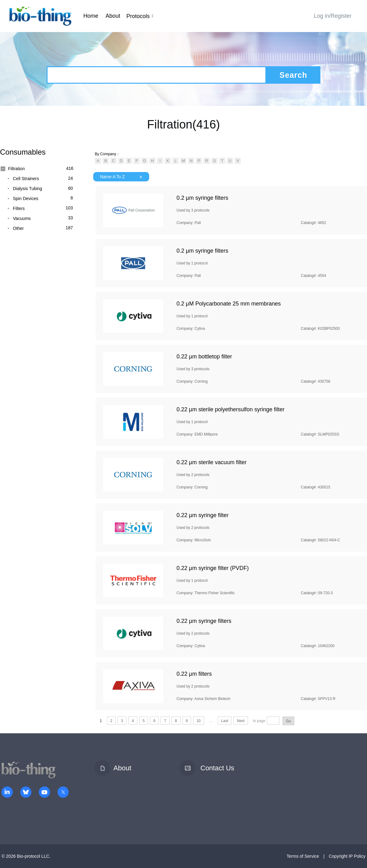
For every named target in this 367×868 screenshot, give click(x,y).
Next (241, 721)
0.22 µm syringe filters (204, 621)
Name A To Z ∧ (121, 177)
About (113, 16)
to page (259, 721)
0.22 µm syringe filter (202, 515)
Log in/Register (333, 16)
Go (288, 721)
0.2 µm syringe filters (202, 198)
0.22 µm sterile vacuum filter (211, 462)
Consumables (23, 152)
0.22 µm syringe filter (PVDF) (213, 568)
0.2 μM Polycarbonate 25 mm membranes (229, 304)
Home (91, 16)
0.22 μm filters (194, 674)
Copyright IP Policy (347, 856)
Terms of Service (303, 856)
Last (225, 721)
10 (198, 721)
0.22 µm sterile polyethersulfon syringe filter (231, 409)
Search (293, 75)
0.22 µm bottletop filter (204, 357)
